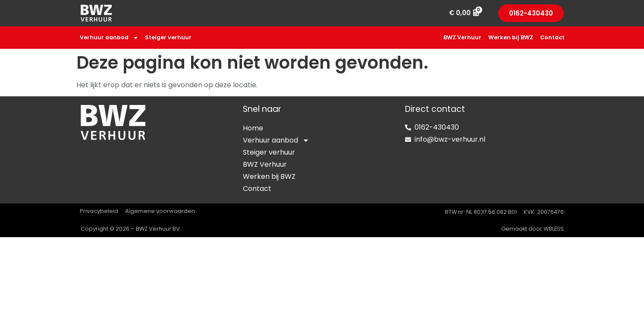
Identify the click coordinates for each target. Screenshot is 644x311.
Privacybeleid (99, 211)
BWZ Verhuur (462, 37)
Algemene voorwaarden (160, 211)
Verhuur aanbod (109, 38)
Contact (552, 37)
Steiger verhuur (168, 37)
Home (253, 128)
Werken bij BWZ (511, 37)
